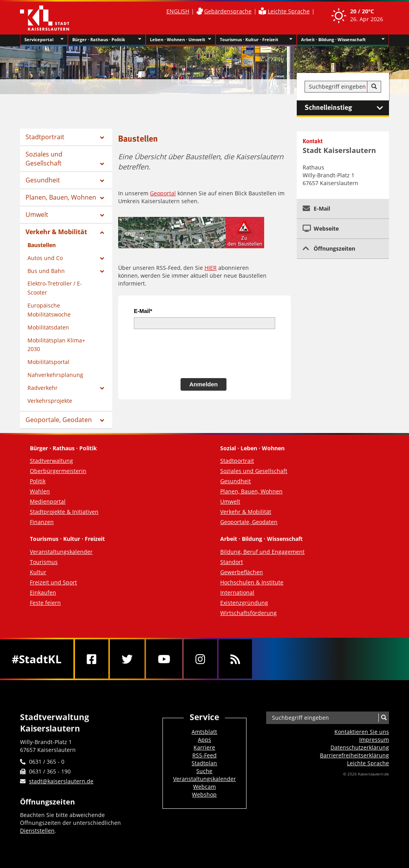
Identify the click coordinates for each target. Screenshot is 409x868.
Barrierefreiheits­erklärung (354, 755)
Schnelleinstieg (347, 108)
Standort (232, 562)
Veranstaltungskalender (61, 552)
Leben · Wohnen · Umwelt (181, 40)
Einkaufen (43, 592)
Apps (204, 740)
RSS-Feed (204, 755)
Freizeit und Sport (53, 582)
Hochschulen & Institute (252, 582)
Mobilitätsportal (48, 362)
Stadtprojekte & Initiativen (64, 512)
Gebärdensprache (228, 11)
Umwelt (37, 215)
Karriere (204, 747)
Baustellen (42, 245)
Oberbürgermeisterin (58, 471)
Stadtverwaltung (51, 461)
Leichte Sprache (289, 11)
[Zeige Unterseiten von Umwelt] (102, 215)
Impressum (374, 740)
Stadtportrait (45, 137)
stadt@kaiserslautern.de (61, 781)
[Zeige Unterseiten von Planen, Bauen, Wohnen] (102, 198)
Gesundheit (43, 180)
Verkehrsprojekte (50, 401)
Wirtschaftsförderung (248, 613)
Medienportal (48, 501)
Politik (38, 481)
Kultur (38, 572)
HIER (211, 268)
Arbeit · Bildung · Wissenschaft (343, 40)
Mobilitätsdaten (48, 327)
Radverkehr (43, 388)
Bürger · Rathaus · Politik (107, 40)
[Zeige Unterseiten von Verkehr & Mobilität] (102, 233)
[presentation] (194, 353)
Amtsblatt (204, 732)
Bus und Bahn (46, 271)
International (237, 592)
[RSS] (235, 659)
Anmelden (204, 384)
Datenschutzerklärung (360, 747)
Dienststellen (37, 831)
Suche (204, 771)
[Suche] (374, 87)
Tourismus (44, 562)
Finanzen (42, 522)
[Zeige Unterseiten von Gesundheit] (102, 181)
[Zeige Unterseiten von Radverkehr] (102, 388)
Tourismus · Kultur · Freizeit (256, 40)
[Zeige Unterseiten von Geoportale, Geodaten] (102, 420)
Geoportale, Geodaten (59, 420)
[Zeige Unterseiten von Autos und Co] (102, 258)
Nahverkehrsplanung (55, 375)
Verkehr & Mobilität (56, 232)
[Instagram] (200, 659)
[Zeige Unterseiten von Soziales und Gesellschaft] (102, 164)
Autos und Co (45, 258)
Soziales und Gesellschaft (44, 159)
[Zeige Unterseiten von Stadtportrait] (102, 138)
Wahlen (40, 491)
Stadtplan (204, 763)
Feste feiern (45, 603)
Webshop (204, 794)
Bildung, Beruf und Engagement (262, 552)
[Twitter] (127, 659)
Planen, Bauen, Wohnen (61, 197)
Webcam (204, 787)
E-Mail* (143, 311)
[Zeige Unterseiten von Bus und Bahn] (102, 271)
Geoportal (163, 193)
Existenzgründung (244, 603)
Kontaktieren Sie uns (362, 732)
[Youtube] (164, 659)
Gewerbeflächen (242, 572)
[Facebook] (92, 659)
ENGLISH (178, 11)
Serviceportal (44, 40)
